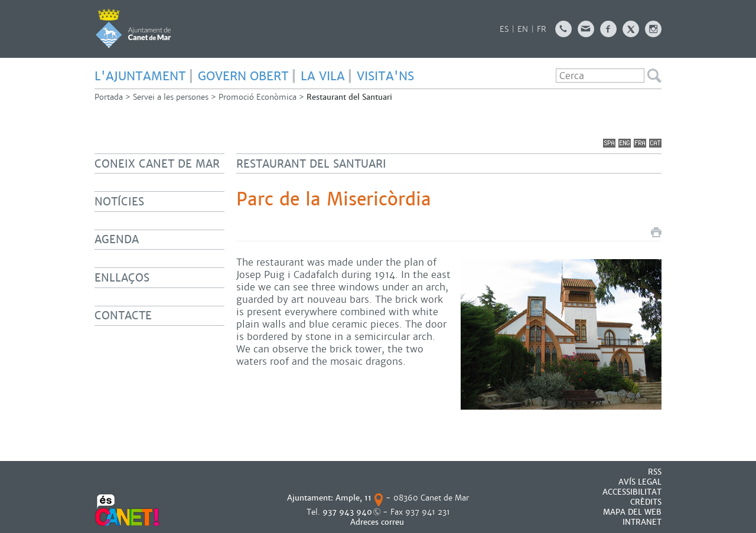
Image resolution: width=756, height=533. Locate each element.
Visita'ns (385, 76)
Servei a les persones (171, 97)
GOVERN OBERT (243, 76)
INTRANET (642, 522)
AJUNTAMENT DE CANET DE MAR (133, 28)
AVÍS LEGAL (640, 482)
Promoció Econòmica (258, 97)
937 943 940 (347, 512)
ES (504, 29)
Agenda (117, 239)
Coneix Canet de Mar (157, 164)
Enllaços (122, 278)
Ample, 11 (353, 498)
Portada (109, 97)
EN (523, 29)
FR (542, 29)
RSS (655, 472)
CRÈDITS (646, 502)
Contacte (123, 315)
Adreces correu (378, 522)
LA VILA (323, 76)
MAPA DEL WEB (632, 512)
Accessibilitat (632, 492)
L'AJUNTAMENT (140, 76)
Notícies (119, 202)
